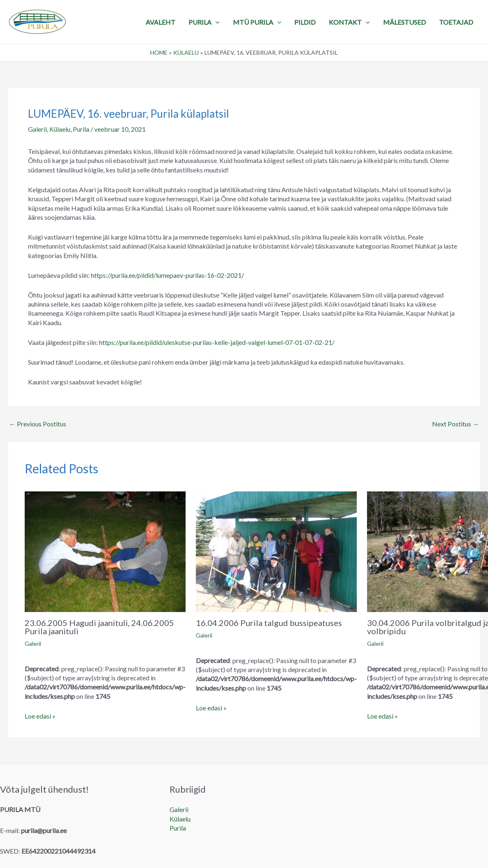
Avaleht (160, 22)
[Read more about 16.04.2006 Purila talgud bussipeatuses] (276, 550)
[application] (216, 22)
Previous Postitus (38, 424)
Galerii (37, 129)
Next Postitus (455, 424)
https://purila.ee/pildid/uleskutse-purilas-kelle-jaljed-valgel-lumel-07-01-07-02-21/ (217, 342)
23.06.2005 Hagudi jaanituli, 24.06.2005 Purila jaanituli (99, 627)
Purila (81, 129)
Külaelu (60, 129)
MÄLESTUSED (404, 22)
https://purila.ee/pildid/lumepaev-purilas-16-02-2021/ (167, 275)
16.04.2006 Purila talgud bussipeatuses (269, 623)
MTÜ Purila (257, 22)
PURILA (204, 22)
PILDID (305, 22)
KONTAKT (349, 22)
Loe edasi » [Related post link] (40, 716)
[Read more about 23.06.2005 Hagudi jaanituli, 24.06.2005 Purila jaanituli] (105, 550)
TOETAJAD (456, 22)
